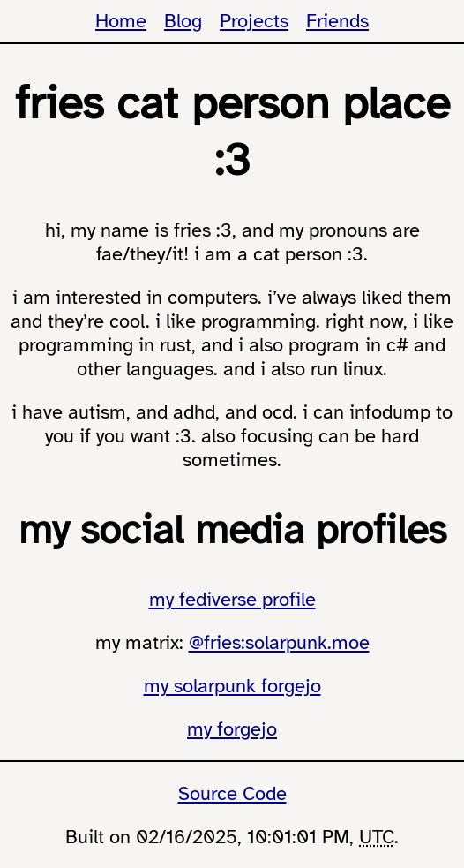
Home (121, 21)
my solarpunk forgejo (232, 686)
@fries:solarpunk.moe (279, 642)
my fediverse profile (232, 599)
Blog (183, 21)
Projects (254, 21)
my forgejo (232, 729)
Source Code (232, 793)
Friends (337, 21)
